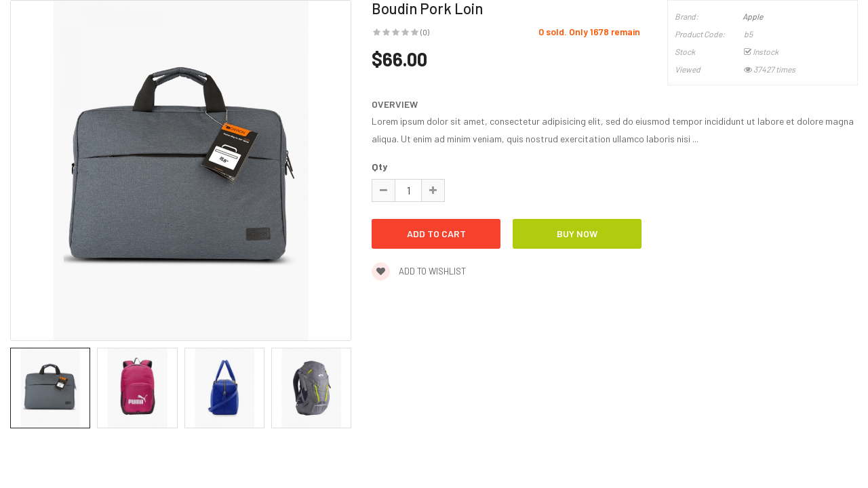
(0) (425, 32)
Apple (753, 16)
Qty (379, 166)
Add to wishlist (419, 271)
